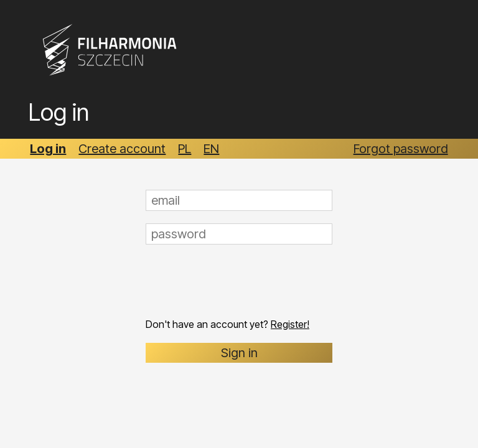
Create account (122, 149)
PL (185, 149)
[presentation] (240, 281)
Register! (290, 324)
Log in (48, 149)
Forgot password (401, 149)
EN (211, 149)
